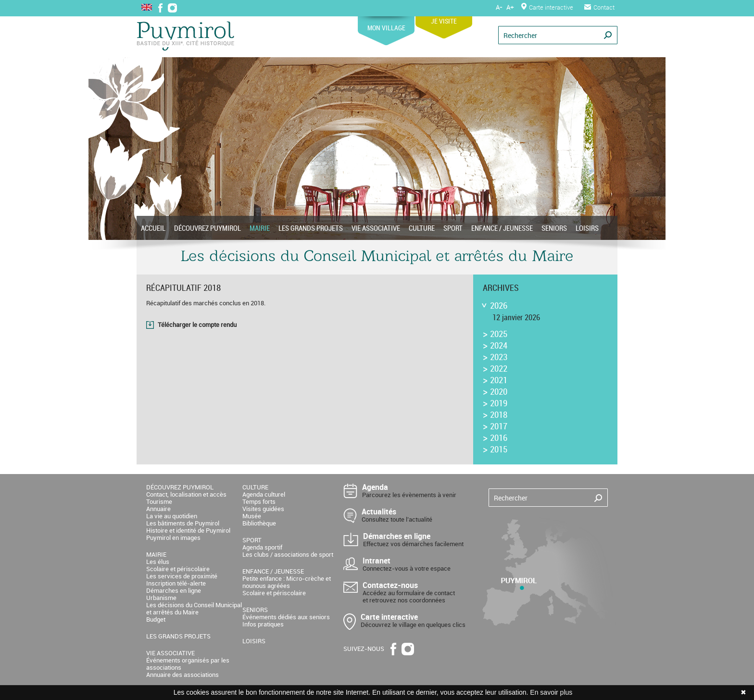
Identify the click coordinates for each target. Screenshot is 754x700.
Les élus (158, 562)
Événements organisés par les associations (188, 664)
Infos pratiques (263, 624)
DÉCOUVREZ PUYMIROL (207, 228)
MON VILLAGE (386, 24)
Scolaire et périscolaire (178, 569)
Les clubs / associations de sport (288, 554)
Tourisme (159, 501)
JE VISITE (444, 18)
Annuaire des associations (182, 675)
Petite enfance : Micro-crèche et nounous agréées (287, 582)
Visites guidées (263, 509)
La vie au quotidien (172, 516)
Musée (252, 516)
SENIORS (554, 228)
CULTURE (422, 228)
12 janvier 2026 (516, 317)
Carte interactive (547, 7)
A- (499, 7)
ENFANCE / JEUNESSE (502, 228)
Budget (156, 619)
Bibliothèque (259, 523)
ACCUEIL (153, 228)
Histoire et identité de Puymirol (188, 530)
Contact (599, 7)
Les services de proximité (182, 576)
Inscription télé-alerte (176, 583)
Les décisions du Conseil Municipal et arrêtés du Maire (194, 608)
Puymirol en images (173, 537)
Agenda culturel (264, 494)
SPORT (453, 228)
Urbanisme (161, 598)
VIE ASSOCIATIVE (376, 228)
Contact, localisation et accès (186, 494)
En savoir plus (551, 692)
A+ (510, 7)
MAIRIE (260, 228)
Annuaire (158, 509)
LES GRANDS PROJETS (311, 228)
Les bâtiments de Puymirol (183, 523)
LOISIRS (587, 228)
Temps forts (259, 501)
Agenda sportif (262, 547)
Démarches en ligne (174, 590)
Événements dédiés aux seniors (286, 617)
